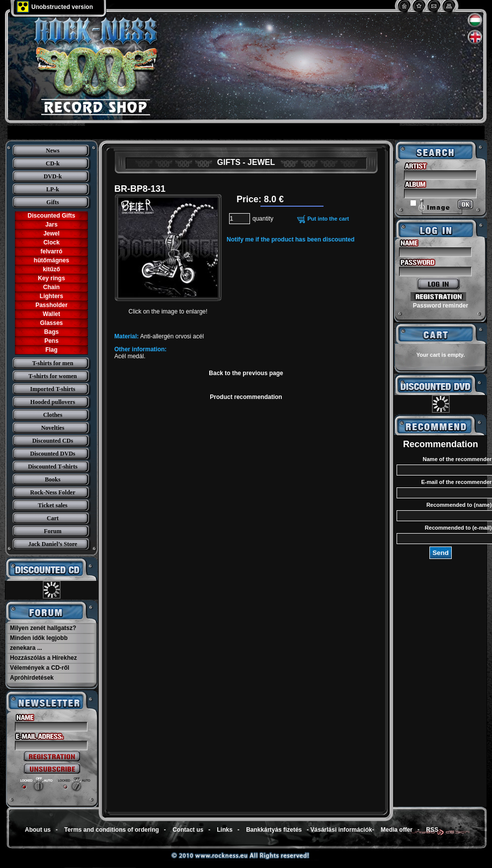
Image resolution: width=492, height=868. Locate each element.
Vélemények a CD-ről (40, 668)
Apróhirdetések (32, 678)
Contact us (188, 830)
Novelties (53, 428)
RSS (432, 830)
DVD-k (53, 176)
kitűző (51, 269)
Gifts (52, 202)
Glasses (51, 323)
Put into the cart (328, 219)
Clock (51, 242)
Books (52, 479)
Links (225, 830)
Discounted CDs (53, 441)
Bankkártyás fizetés (274, 830)
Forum (52, 531)
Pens (51, 341)
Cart (53, 518)
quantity (263, 219)
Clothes (53, 415)
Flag (51, 350)
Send (441, 553)
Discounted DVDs (52, 454)
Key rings (51, 278)
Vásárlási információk (341, 830)
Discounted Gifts (51, 216)
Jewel (51, 234)
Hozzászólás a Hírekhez (43, 658)
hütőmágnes (51, 260)
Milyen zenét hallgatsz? (43, 628)
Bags (51, 332)
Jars (51, 225)
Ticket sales (52, 505)
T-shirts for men (53, 363)
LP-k (53, 189)
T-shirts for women (52, 376)
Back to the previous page (246, 373)
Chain (51, 287)
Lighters (51, 296)
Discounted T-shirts (53, 467)
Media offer (397, 830)
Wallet (51, 314)
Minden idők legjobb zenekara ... (39, 643)
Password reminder (441, 306)
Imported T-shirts (52, 389)
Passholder (51, 305)
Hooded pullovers (53, 402)
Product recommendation (246, 397)
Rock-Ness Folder (53, 492)
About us (38, 830)
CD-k (53, 163)
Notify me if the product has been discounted (290, 239)
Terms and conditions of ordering (111, 830)
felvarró (51, 251)
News (52, 151)
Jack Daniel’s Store (53, 544)
